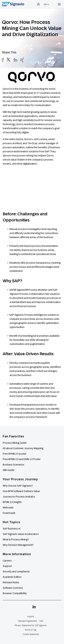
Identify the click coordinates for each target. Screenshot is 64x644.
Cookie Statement (31, 634)
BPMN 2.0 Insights (12, 502)
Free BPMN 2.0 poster (15, 454)
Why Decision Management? (18, 545)
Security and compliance (16, 571)
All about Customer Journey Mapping (23, 448)
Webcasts (8, 508)
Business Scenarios (13, 465)
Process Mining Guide (15, 443)
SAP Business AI (12, 529)
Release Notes (11, 582)
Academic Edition (12, 577)
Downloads (9, 513)
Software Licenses (13, 588)
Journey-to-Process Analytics (19, 497)
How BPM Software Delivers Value (21, 491)
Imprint (31, 617)
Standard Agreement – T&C (31, 621)
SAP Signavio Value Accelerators (21, 534)
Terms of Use (31, 630)
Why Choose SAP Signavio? (18, 486)
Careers (7, 561)
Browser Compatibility (15, 593)
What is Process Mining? (16, 540)
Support (7, 566)
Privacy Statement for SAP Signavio (31, 625)
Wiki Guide (9, 470)
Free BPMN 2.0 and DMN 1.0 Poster (22, 459)
